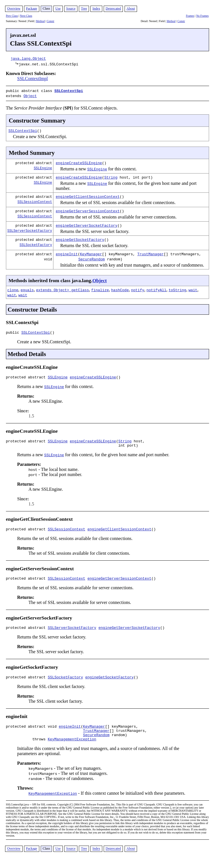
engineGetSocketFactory (80, 238)
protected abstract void (32, 733)
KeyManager (91, 253)
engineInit (67, 253)
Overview (14, 8)
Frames (190, 16)
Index (96, 8)
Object (30, 95)
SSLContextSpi (69, 91)
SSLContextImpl (32, 79)
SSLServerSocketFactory (30, 229)
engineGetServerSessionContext (88, 210)
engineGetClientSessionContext (88, 195)
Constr (50, 21)
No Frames (202, 16)
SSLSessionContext (35, 201)
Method (40, 21)
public (14, 332)
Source (71, 8)
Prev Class (12, 16)
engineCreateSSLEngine (79, 162)
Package (32, 8)
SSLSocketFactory (36, 244)
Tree (84, 8)
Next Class (26, 16)
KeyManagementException (72, 748)
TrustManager (151, 253)
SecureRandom (92, 258)
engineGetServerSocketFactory (86, 224)
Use (58, 8)
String (111, 176)
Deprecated (113, 8)
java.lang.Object (28, 58)
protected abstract (27, 378)
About (131, 8)
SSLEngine (43, 167)
